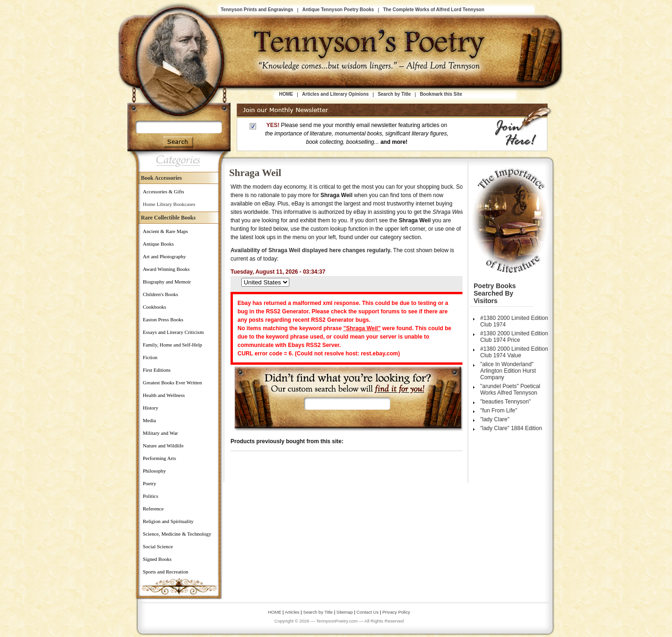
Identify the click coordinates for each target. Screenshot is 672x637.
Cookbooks (154, 307)
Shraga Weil (255, 173)
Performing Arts (159, 458)
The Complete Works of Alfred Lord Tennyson (434, 10)
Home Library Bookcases (169, 204)
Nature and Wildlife (163, 446)
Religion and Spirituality (168, 521)
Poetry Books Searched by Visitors (495, 293)
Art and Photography (164, 256)
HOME (286, 94)
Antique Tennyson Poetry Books (338, 10)
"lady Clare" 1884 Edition (511, 428)
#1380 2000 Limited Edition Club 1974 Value (514, 352)
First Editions (157, 370)
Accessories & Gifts (164, 191)
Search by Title (394, 94)
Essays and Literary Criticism (173, 332)
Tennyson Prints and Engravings (257, 10)
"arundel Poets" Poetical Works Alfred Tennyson (510, 389)
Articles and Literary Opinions (335, 94)
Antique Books (158, 244)
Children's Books (161, 294)
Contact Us (368, 612)
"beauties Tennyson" (505, 402)
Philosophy (154, 471)
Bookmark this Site (441, 94)
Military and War (160, 433)
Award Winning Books (166, 269)
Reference (153, 509)
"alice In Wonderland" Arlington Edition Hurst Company (508, 371)
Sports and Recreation (165, 572)
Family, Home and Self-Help (172, 345)
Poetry (150, 483)
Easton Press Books (163, 319)
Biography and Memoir (167, 282)
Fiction (150, 357)
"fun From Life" (499, 411)
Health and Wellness (164, 395)
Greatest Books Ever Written (172, 382)
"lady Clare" (495, 419)
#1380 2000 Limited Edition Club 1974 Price (514, 337)
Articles (292, 612)
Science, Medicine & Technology (177, 534)
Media (149, 420)
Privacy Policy (396, 612)
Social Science (158, 546)
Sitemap (345, 612)
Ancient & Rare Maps (165, 231)
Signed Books (157, 559)
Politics (150, 496)
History (150, 408)
